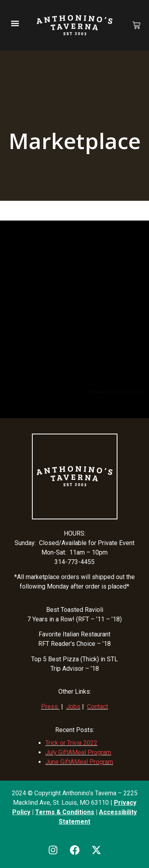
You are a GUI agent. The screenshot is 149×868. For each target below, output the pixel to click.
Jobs (73, 707)
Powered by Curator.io (117, 392)
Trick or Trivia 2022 (71, 743)
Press (49, 707)
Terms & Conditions (65, 812)
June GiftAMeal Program (79, 762)
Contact (98, 707)
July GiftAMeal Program (78, 752)
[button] (15, 24)
